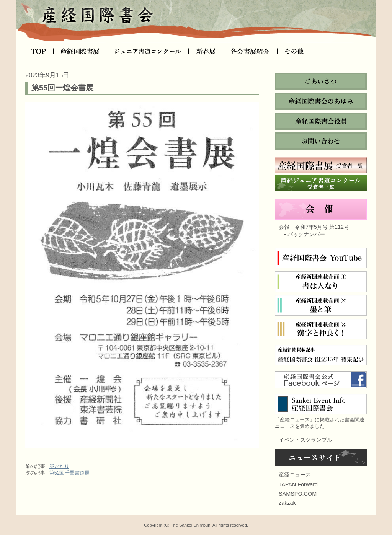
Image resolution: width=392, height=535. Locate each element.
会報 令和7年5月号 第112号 (314, 227)
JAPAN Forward (298, 484)
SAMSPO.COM (298, 494)
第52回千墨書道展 (69, 473)
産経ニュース (295, 475)
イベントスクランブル (305, 440)
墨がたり (59, 466)
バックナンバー (306, 234)
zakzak (287, 503)
